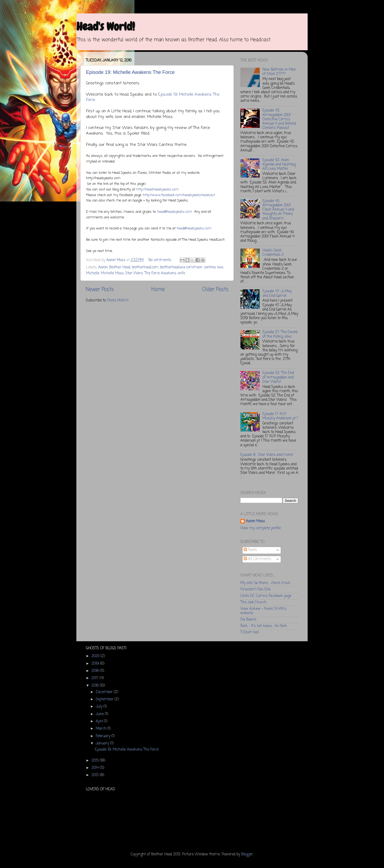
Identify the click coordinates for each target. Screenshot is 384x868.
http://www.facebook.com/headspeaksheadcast (179, 195)
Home (158, 290)
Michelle (93, 273)
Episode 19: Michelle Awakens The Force (130, 72)
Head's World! (106, 27)
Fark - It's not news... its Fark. (264, 626)
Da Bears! (248, 620)
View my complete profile (261, 528)
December (105, 692)
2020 (96, 656)
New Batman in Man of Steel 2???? (279, 72)
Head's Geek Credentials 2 (273, 253)
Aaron (103, 267)
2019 (96, 664)
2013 (96, 775)
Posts (250, 550)
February (104, 736)
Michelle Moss (112, 273)
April (100, 721)
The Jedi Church (253, 602)
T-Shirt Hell (250, 633)
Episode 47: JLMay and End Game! (277, 293)
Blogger (247, 854)
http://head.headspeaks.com (157, 190)
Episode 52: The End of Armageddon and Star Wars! (278, 377)
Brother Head (120, 267)
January (103, 743)
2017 (95, 678)
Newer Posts (100, 290)
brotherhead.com (145, 267)
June (100, 714)
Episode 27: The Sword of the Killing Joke (280, 334)
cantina (210, 267)
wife (181, 273)
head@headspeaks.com (175, 212)
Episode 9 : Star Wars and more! (267, 455)
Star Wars (134, 273)
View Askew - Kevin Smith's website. (263, 611)
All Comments (257, 559)
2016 (96, 686)
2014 (96, 768)
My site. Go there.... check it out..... (266, 583)
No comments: (161, 260)
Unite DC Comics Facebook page (266, 596)
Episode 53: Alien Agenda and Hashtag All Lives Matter (279, 165)
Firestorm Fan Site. (256, 590)
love (220, 267)
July (100, 707)
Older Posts (215, 290)
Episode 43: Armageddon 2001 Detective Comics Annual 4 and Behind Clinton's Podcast (279, 119)
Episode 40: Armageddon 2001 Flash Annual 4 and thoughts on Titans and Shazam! (278, 210)
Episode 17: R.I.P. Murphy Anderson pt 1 (280, 416)
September (105, 699)
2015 (96, 761)
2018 (96, 671)
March (102, 729)
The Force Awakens (160, 273)
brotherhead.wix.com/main (181, 267)
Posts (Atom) (118, 300)
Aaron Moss (255, 522)
